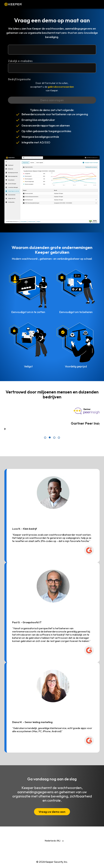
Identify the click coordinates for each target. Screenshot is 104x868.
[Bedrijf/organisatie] (52, 68)
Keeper (13, 4)
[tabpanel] (52, 418)
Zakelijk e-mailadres (20, 61)
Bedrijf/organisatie (19, 79)
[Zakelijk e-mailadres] (52, 50)
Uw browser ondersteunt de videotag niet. (52, 190)
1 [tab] (45, 438)
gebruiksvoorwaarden (61, 87)
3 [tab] (54, 438)
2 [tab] (50, 438)
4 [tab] (59, 438)
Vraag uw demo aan (52, 812)
